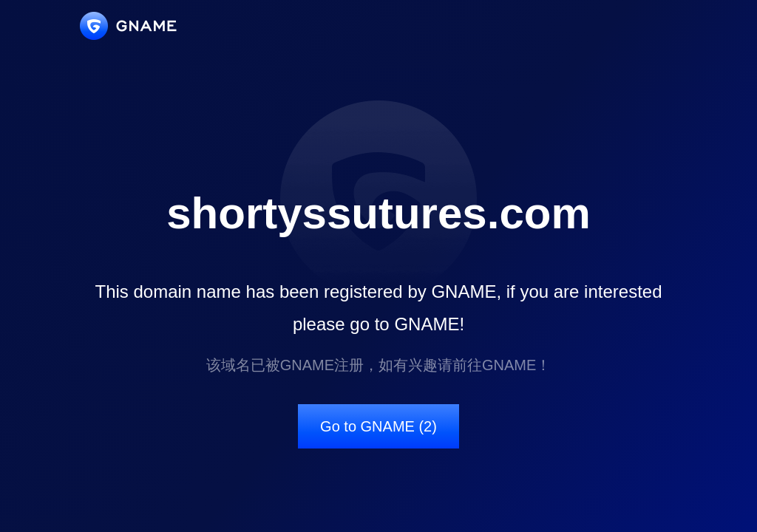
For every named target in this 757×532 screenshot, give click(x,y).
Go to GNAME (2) (378, 426)
